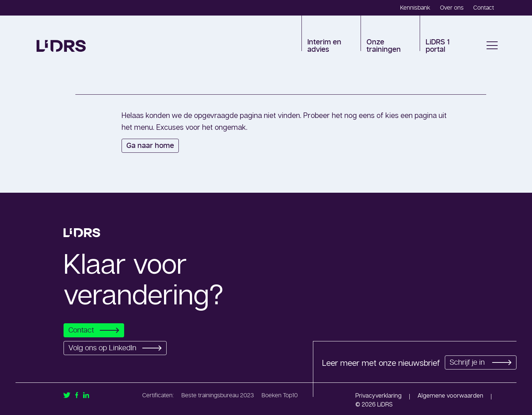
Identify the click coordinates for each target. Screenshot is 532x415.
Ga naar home (150, 146)
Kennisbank (415, 8)
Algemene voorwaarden (450, 395)
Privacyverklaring (378, 395)
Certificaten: (158, 395)
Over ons (452, 8)
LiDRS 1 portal (438, 46)
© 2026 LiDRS (374, 404)
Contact (484, 8)
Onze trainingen (384, 46)
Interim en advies (324, 46)
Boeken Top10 (280, 395)
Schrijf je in (479, 362)
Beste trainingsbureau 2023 (218, 395)
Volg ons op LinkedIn (117, 348)
